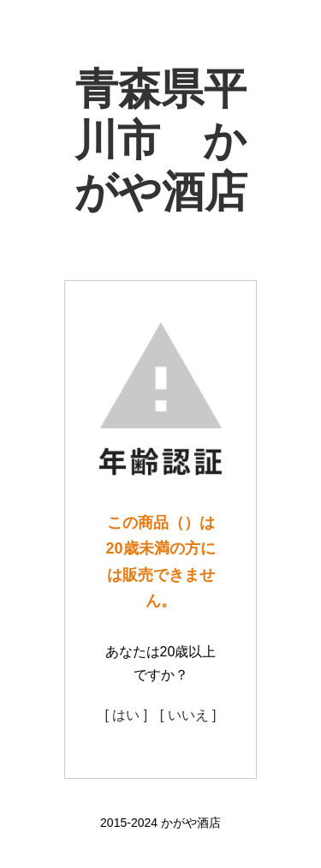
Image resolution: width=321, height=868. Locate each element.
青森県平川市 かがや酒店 (161, 141)
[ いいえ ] (188, 715)
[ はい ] (126, 715)
